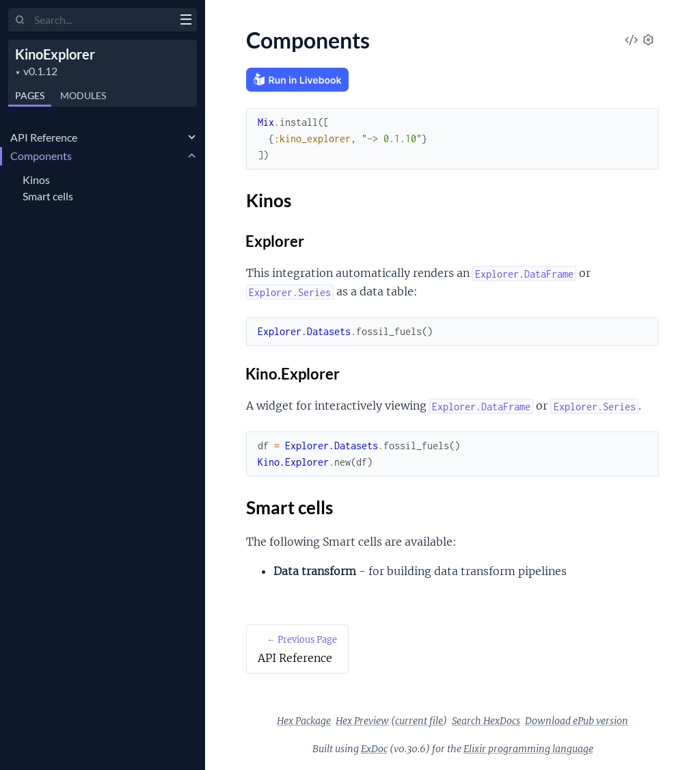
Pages (30, 95)
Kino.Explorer (293, 374)
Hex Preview (362, 721)
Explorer (275, 241)
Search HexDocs (486, 721)
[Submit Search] (20, 21)
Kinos (36, 180)
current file (419, 721)
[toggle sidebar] (186, 21)
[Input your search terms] (103, 20)
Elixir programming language (528, 749)
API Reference (44, 137)
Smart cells (48, 196)
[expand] (192, 137)
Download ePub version (577, 721)
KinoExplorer (55, 54)
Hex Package (304, 721)
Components (41, 156)
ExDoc (374, 749)
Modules (83, 95)
